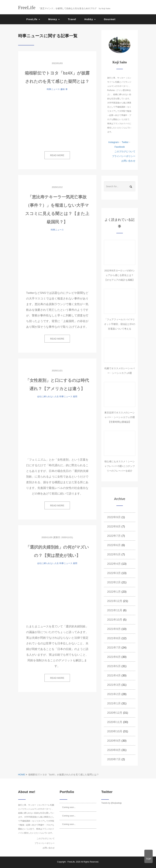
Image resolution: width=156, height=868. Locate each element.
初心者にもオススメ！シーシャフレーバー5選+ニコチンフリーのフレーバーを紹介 (120, 466)
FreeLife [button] (33, 19)
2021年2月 (114, 694)
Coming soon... (69, 807)
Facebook (120, 147)
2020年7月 (114, 759)
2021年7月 (114, 648)
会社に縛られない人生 (48, 397)
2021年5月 (114, 666)
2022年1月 (114, 592)
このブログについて (125, 151)
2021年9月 (114, 629)
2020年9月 (114, 741)
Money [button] (54, 19)
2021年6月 (114, 657)
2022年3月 (114, 573)
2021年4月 (114, 676)
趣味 (63, 89)
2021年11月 (115, 610)
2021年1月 (114, 703)
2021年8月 (114, 638)
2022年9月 (114, 517)
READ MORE (57, 155)
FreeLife (71, 862)
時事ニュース (53, 89)
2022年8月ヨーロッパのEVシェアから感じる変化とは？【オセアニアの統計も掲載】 (120, 275)
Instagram (114, 142)
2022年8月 (114, 527)
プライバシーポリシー (124, 156)
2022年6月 (114, 545)
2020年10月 (115, 731)
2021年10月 (115, 620)
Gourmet (110, 19)
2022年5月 (114, 554)
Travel (72, 19)
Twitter (125, 142)
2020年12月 (115, 713)
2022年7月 (114, 536)
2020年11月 (115, 722)
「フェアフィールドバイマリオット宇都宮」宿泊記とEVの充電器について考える (120, 324)
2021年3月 (114, 685)
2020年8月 (114, 750)
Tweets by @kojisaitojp (111, 803)
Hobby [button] (90, 19)
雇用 (75, 397)
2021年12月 (115, 601)
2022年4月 (114, 564)
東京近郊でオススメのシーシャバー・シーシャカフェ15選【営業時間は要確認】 (120, 417)
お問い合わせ (128, 161)
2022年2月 (114, 582)
